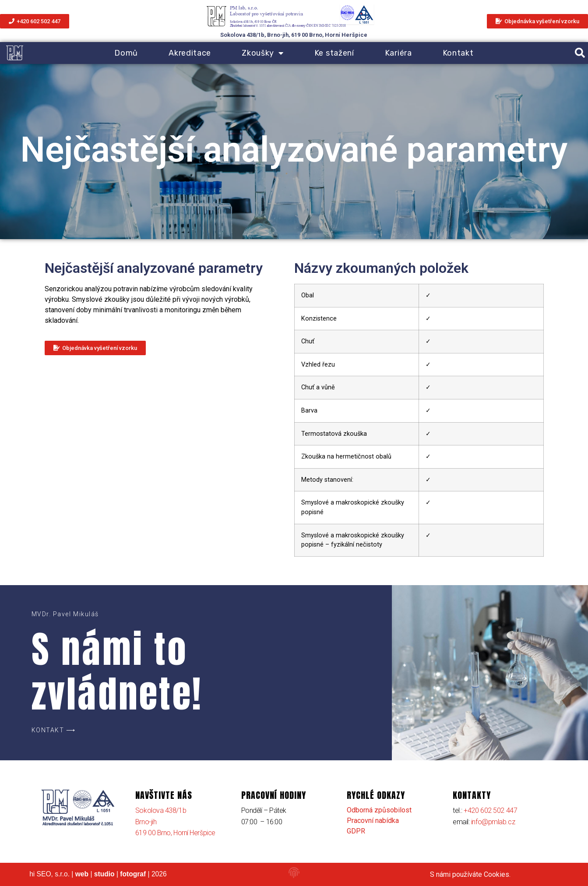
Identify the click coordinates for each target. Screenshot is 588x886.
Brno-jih (146, 822)
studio (104, 874)
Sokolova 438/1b (161, 810)
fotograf (133, 874)
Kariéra (398, 53)
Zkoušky (263, 53)
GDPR (356, 831)
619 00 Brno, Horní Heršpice (175, 833)
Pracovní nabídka (373, 821)
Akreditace (190, 53)
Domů (126, 53)
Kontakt (458, 53)
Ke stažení (334, 53)
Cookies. (497, 874)
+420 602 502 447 (490, 810)
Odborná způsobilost (379, 810)
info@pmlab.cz (493, 822)
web (82, 874)
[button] (580, 53)
